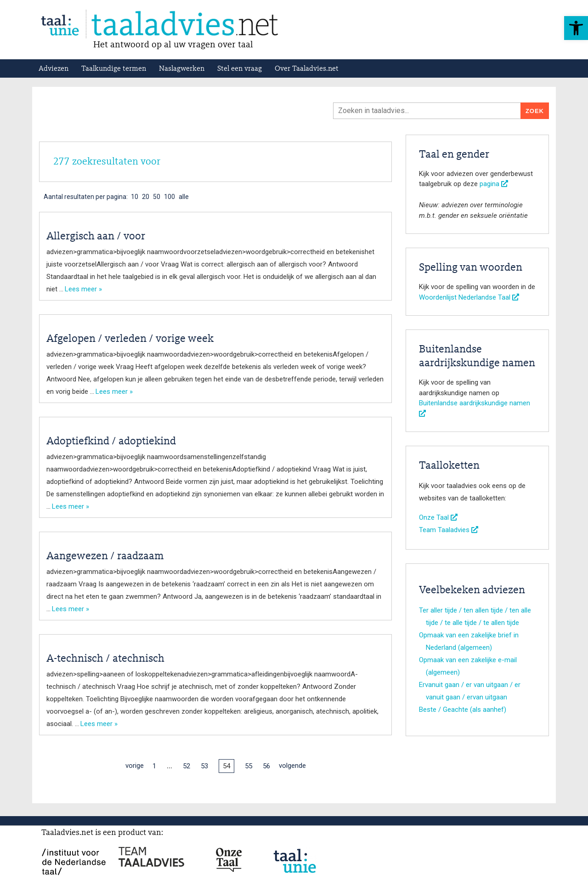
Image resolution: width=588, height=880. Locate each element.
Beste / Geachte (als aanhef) (463, 710)
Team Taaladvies (449, 530)
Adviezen (54, 69)
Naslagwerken (182, 69)
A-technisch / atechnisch (105, 659)
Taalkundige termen (114, 69)
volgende (292, 766)
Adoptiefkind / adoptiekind (111, 442)
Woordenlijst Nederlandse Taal (469, 297)
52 (187, 766)
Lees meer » (83, 289)
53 (204, 766)
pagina (494, 184)
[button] (576, 28)
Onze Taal (438, 517)
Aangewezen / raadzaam (105, 556)
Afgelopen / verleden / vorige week (130, 339)
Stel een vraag (240, 69)
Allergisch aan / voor (96, 237)
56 (266, 766)
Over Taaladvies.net (307, 69)
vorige (135, 766)
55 (249, 766)
